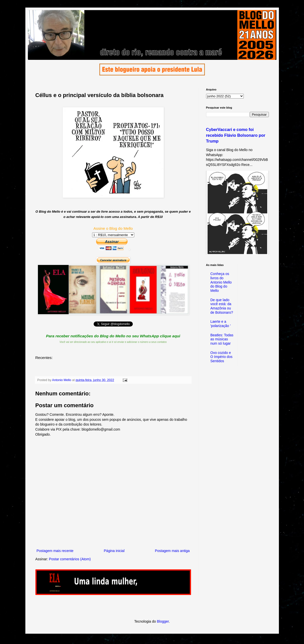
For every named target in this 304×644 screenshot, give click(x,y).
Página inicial (114, 551)
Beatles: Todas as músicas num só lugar (222, 339)
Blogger (163, 621)
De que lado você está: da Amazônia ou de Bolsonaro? (222, 306)
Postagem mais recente (55, 551)
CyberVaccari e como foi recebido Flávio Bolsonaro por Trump (236, 135)
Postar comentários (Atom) (70, 559)
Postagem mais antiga (172, 551)
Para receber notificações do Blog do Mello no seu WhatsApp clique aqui (113, 336)
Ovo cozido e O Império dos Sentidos (221, 357)
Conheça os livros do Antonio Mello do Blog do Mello (221, 282)
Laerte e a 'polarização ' (221, 324)
